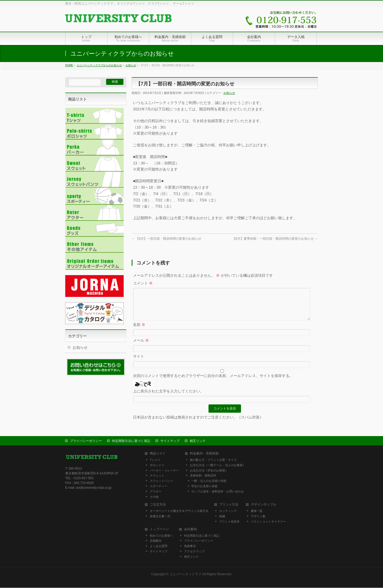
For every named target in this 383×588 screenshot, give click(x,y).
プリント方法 (229, 505)
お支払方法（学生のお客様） (209, 471)
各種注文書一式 (160, 516)
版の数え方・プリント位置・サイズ (213, 460)
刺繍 (222, 516)
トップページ (159, 530)
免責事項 (190, 546)
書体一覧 (257, 511)
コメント (143, 283)
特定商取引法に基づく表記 (131, 441)
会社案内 (190, 530)
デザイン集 (258, 516)
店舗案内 (156, 541)
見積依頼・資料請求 (203, 476)
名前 (139, 331)
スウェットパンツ (161, 481)
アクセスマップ (194, 552)
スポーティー (159, 486)
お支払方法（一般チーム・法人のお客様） (218, 465)
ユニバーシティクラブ (185, 574)
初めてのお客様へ (161, 536)
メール (141, 347)
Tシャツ (155, 460)
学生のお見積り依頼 (204, 486)
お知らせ (229, 93)
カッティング (228, 511)
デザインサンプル (264, 505)
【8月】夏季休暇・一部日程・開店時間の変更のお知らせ (275, 239)
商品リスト (158, 454)
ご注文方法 (158, 505)
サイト (139, 363)
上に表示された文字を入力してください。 (168, 397)
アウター (156, 492)
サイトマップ (170, 441)
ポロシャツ (157, 465)
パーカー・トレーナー (164, 471)
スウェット (157, 476)
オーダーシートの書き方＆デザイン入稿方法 (179, 511)
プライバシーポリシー (86, 441)
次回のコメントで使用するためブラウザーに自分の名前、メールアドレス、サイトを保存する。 (213, 382)
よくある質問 (159, 546)
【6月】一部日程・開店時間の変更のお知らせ (166, 239)
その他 (154, 497)
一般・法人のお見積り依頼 (209, 481)
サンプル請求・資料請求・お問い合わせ (218, 492)
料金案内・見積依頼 (204, 454)
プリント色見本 (229, 522)
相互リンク (198, 441)
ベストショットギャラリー (268, 522)
